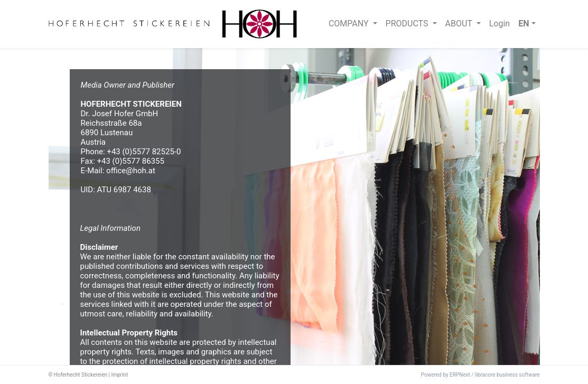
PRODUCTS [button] (408, 24)
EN (524, 24)
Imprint (119, 375)
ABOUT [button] (460, 24)
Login (500, 24)
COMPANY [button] (350, 24)
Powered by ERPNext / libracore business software (480, 375)
